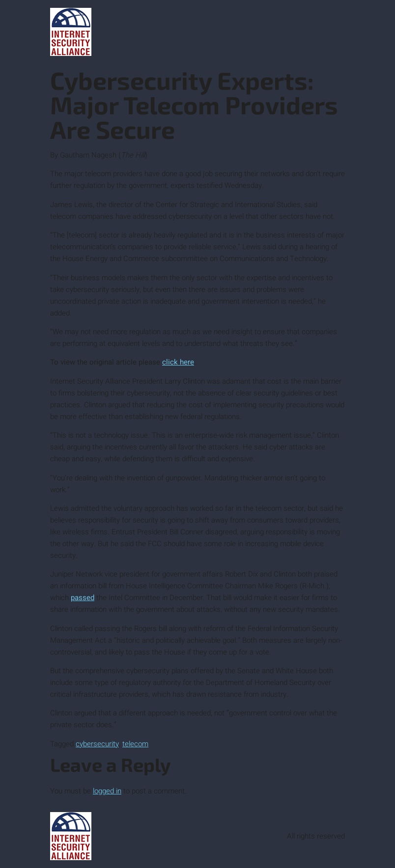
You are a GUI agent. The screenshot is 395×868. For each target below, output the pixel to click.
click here (178, 362)
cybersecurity (97, 744)
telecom (135, 744)
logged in (107, 791)
